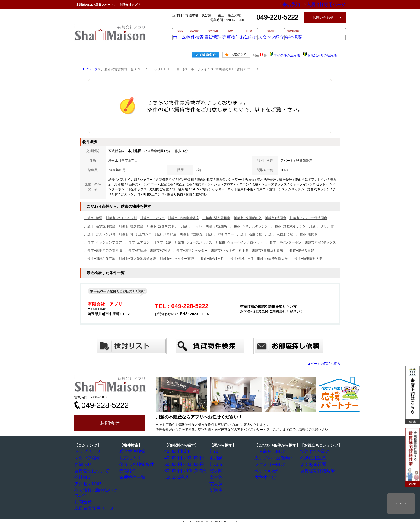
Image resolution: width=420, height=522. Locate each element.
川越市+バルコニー (220, 234)
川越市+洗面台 (276, 218)
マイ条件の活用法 (287, 55)
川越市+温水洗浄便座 (100, 226)
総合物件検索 (132, 451)
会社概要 (333, 34)
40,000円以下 (177, 451)
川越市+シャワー (152, 218)
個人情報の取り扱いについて (98, 489)
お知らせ (274, 34)
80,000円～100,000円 (183, 470)
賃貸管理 (223, 34)
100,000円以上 (178, 476)
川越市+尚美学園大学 (272, 259)
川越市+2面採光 (191, 234)
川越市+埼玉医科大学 (307, 259)
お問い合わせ (323, 17)
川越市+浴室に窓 (249, 234)
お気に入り (130, 458)
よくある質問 (312, 464)
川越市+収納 (162, 242)
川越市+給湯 (93, 218)
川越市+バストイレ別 (121, 218)
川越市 (217, 464)
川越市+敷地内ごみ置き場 (103, 251)
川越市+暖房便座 (131, 226)
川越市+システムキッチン (249, 226)
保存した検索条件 (135, 464)
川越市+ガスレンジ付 (100, 234)
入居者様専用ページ (91, 501)
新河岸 (217, 489)
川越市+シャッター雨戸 (177, 259)
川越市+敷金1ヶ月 (211, 259)
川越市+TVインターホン (284, 242)
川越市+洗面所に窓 (279, 234)
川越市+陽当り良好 (300, 251)
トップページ (87, 451)
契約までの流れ (314, 451)
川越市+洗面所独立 (248, 218)
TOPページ (89, 69)
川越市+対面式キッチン (289, 226)
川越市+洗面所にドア (162, 226)
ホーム (174, 34)
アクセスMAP (87, 483)
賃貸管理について (90, 470)
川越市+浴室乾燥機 (216, 218)
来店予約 (303, 5)
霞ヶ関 (217, 470)
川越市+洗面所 (216, 226)
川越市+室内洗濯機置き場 (137, 259)
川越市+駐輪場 (136, 251)
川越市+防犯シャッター (190, 251)
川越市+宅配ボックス (320, 242)
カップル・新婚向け (272, 458)
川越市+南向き (307, 234)
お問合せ (110, 423)
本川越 (217, 458)
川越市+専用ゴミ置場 (267, 251)
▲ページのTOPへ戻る (324, 364)
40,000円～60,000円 (182, 458)
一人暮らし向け (268, 451)
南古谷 (217, 476)
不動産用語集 (312, 458)
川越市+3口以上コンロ (135, 234)
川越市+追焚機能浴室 (184, 218)
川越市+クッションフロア (103, 242)
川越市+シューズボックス (193, 242)
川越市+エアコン (137, 242)
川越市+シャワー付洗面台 (308, 218)
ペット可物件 (267, 470)
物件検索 (198, 34)
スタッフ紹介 (303, 34)
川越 (215, 451)
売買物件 (249, 34)
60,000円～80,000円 (182, 464)
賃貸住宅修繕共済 (316, 470)
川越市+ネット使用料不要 (230, 251)
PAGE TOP (401, 504)
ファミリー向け (268, 464)
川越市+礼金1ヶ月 (240, 259)
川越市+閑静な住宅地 (100, 259)
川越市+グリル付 (321, 226)
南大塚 (217, 483)
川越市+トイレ (192, 226)
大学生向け (265, 476)
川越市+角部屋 (166, 234)
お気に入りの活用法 (322, 55)
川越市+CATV (160, 251)
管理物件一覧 (132, 476)
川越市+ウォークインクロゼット (239, 242)
